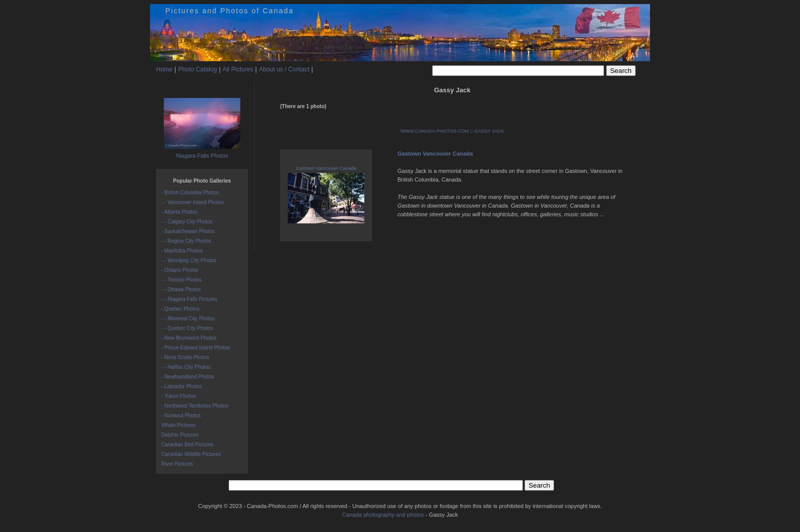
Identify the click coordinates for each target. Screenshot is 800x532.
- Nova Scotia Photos (185, 357)
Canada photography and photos (383, 515)
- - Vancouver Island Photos (193, 202)
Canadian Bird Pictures (187, 445)
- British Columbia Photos (190, 193)
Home (164, 69)
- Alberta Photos (179, 212)
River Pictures (177, 464)
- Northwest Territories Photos (195, 406)
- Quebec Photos (180, 309)
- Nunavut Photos (181, 415)
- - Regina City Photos (186, 241)
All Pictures (238, 69)
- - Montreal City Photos (188, 319)
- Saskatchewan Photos (188, 231)
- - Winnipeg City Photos (189, 260)
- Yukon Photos (179, 396)
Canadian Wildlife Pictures (191, 454)
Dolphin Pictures (180, 435)
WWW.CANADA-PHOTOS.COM (435, 131)
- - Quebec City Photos (187, 328)
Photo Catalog (197, 69)
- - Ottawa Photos (181, 289)
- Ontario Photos (180, 270)
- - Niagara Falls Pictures (189, 299)
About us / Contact (284, 69)
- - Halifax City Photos (186, 367)
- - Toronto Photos (181, 280)
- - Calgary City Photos (187, 222)
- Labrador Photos (182, 386)
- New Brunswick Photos (189, 338)
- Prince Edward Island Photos (196, 348)
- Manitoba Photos (182, 251)
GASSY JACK (489, 131)
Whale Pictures (178, 425)
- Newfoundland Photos (188, 377)
